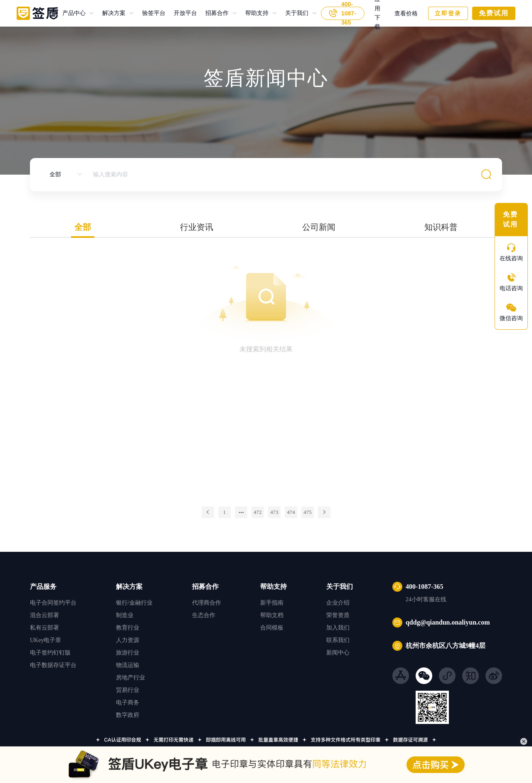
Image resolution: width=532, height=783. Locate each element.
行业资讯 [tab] (197, 227)
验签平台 (150, 13)
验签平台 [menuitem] (154, 13)
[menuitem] (78, 13)
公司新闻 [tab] (319, 227)
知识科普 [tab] (441, 227)
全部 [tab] (83, 227)
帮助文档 (272, 615)
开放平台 (181, 13)
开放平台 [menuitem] (185, 13)
